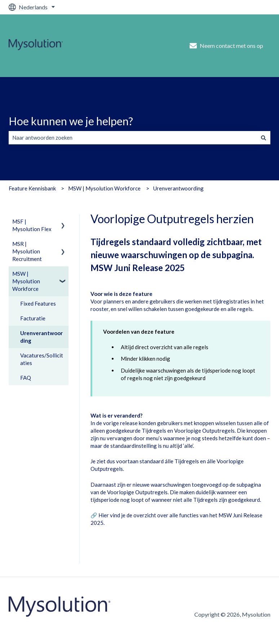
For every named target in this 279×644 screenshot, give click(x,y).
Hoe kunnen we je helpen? (71, 121)
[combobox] (133, 138)
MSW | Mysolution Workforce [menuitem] (26, 281)
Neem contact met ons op (226, 46)
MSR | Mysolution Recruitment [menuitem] (27, 251)
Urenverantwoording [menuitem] (41, 337)
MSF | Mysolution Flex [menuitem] (32, 225)
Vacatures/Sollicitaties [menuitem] (42, 359)
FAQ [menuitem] (26, 378)
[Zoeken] (263, 138)
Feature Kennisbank (32, 188)
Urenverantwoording (178, 188)
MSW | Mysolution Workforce (104, 188)
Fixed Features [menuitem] (38, 303)
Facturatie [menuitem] (33, 318)
